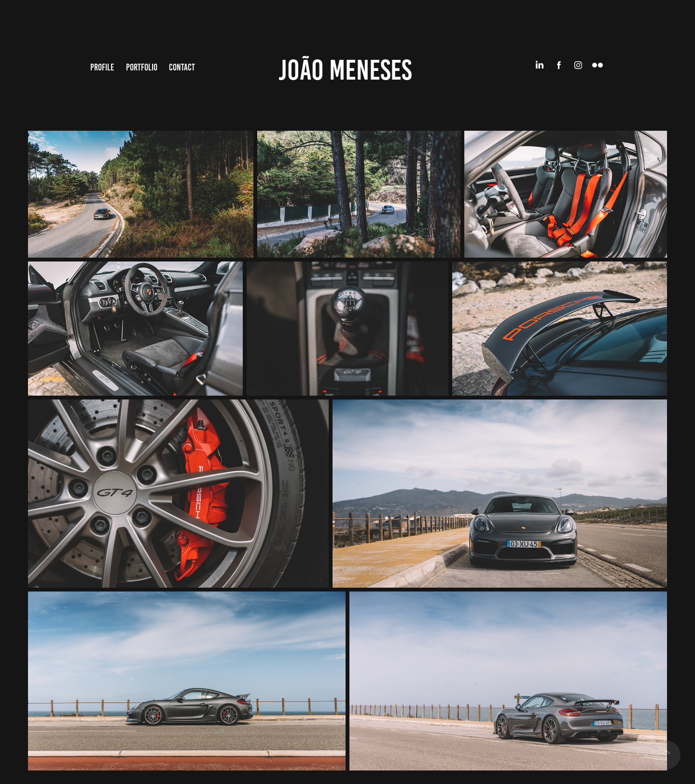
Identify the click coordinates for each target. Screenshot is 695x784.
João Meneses (345, 70)
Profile (102, 67)
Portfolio (142, 67)
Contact (182, 67)
